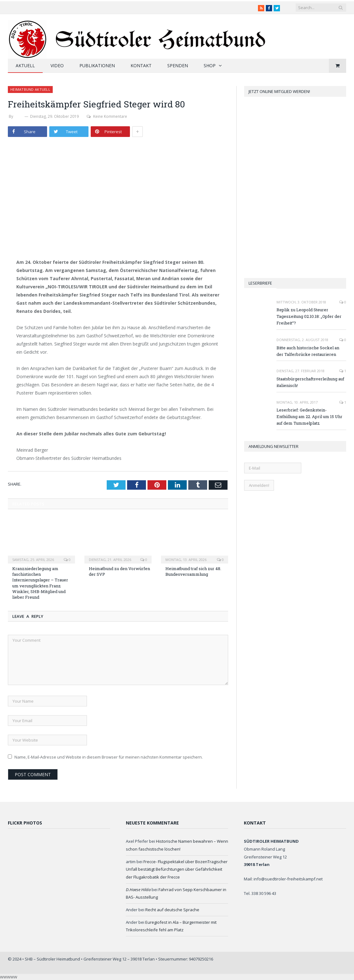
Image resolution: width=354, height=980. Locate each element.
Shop (210, 65)
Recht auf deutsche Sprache (172, 910)
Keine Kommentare (107, 116)
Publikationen (97, 65)
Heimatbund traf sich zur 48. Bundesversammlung (193, 571)
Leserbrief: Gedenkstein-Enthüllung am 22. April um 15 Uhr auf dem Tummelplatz (309, 416)
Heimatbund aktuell (30, 89)
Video (57, 65)
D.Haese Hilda (138, 890)
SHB (19, 116)
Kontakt (141, 65)
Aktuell (25, 65)
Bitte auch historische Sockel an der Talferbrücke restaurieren (308, 351)
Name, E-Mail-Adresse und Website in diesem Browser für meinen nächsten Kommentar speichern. (109, 757)
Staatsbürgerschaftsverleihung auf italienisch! (310, 382)
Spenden (178, 65)
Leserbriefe (260, 283)
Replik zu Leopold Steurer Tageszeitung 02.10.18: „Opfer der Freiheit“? (309, 316)
